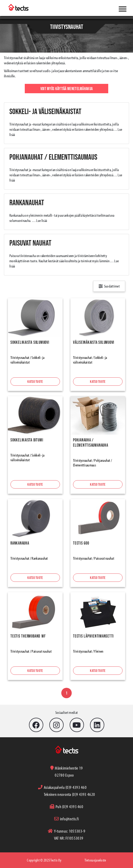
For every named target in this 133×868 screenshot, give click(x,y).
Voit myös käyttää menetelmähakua (67, 89)
